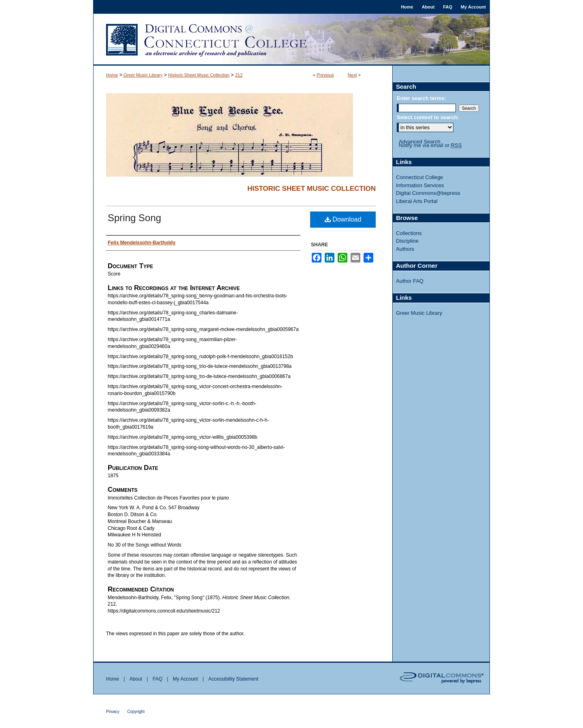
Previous (325, 75)
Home (112, 75)
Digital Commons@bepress (428, 193)
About (136, 679)
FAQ (157, 679)
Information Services (420, 185)
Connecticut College (419, 177)
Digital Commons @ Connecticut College (291, 40)
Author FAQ (410, 281)
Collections (409, 233)
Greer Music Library (143, 75)
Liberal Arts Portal (417, 201)
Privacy (113, 712)
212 (239, 75)
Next (352, 75)
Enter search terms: (421, 98)
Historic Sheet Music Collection (199, 75)
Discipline (407, 241)
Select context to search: (428, 117)
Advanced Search (420, 142)
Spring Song (134, 218)
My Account (185, 679)
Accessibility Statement (233, 679)
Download (343, 219)
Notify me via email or (430, 145)
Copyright (136, 712)
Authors (405, 249)
